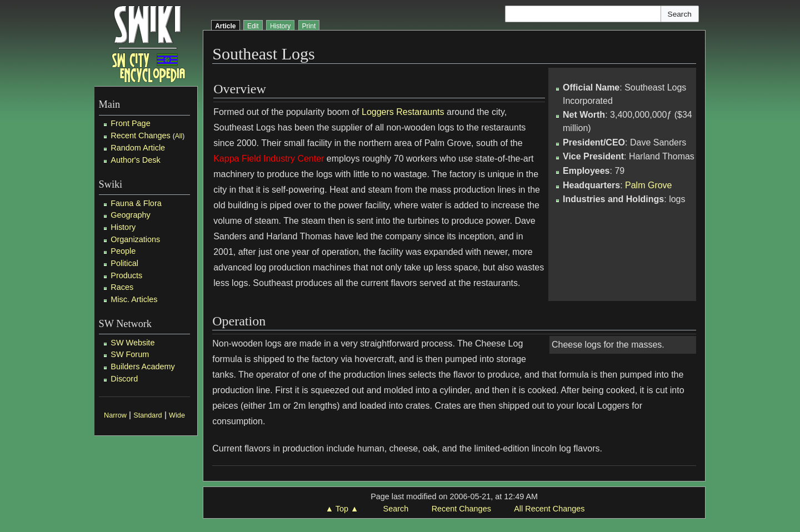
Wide (177, 415)
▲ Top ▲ (342, 509)
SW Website (132, 343)
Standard (147, 415)
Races (122, 287)
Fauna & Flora (136, 203)
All (179, 136)
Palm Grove (648, 185)
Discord (124, 379)
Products (126, 275)
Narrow (115, 415)
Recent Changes (141, 135)
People (123, 251)
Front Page (130, 123)
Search (396, 509)
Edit (253, 26)
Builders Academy (143, 367)
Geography (130, 215)
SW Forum (130, 354)
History (123, 227)
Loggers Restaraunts (403, 112)
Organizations (135, 239)
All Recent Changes (549, 509)
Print (309, 26)
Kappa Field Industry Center (269, 159)
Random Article (138, 148)
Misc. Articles (134, 299)
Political (124, 263)
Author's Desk (135, 160)
